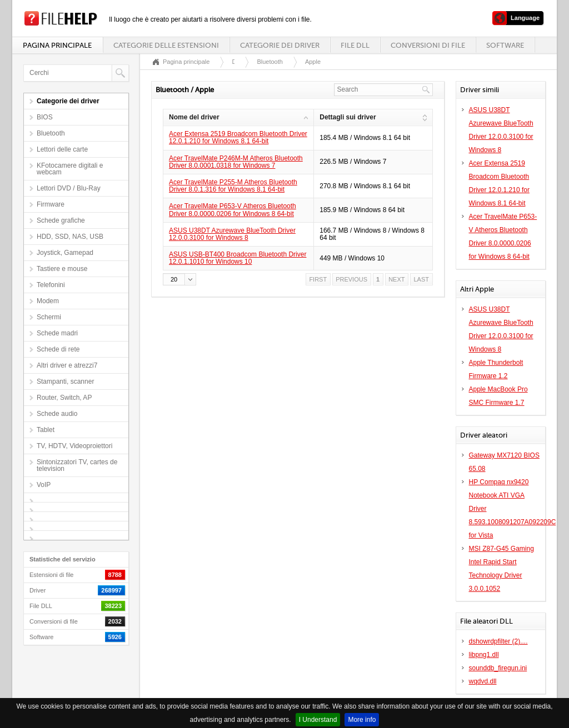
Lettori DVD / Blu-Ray (69, 188)
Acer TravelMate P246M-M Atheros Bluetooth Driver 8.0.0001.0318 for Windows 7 (236, 162)
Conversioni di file (428, 45)
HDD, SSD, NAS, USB (70, 237)
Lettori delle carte (62, 149)
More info (362, 720)
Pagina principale (57, 45)
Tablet (46, 430)
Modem (48, 301)
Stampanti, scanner (65, 381)
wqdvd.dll (483, 681)
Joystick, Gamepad (65, 253)
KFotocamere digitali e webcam (70, 169)
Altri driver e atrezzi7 (67, 365)
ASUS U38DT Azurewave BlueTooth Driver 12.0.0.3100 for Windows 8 (232, 234)
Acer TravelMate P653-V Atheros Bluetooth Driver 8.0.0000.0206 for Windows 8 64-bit (233, 210)
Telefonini (51, 285)
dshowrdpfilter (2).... (498, 641)
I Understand (318, 720)
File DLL (355, 45)
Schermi (49, 317)
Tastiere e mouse (62, 269)
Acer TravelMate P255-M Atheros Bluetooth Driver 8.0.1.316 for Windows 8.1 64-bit (233, 186)
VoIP (44, 485)
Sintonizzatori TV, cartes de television (77, 465)
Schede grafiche (61, 220)
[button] (179, 279)
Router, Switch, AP (64, 398)
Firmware (51, 204)
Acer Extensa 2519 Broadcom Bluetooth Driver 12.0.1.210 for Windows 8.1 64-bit (238, 137)
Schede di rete (58, 349)
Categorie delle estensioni (166, 45)
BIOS (45, 117)
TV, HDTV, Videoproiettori (74, 446)
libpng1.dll (484, 655)
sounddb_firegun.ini (498, 668)
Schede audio (57, 414)
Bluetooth (51, 133)
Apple (313, 62)
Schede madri (57, 333)
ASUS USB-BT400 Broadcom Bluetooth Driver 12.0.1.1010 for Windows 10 (238, 258)
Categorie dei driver (280, 45)
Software (505, 45)
